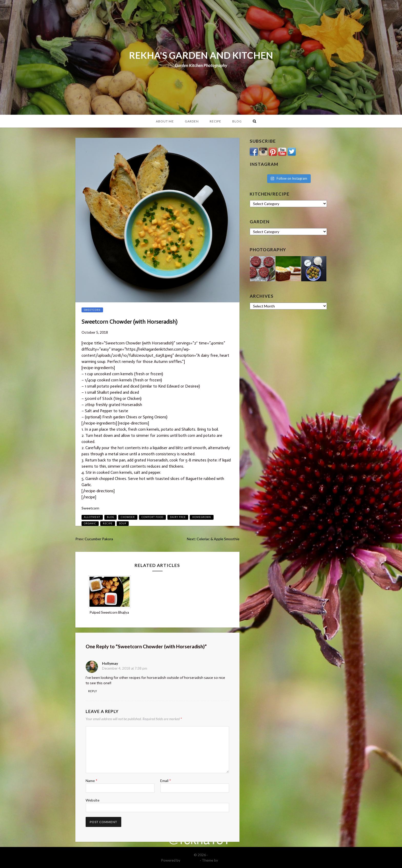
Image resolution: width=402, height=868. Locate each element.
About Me (165, 121)
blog (110, 517)
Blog (237, 121)
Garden (192, 121)
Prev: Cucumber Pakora (94, 539)
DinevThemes (230, 860)
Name (92, 781)
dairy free (178, 517)
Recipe (215, 121)
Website (93, 800)
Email (166, 781)
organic (90, 523)
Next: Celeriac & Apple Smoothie (213, 539)
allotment (92, 517)
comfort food (152, 517)
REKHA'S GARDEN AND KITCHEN (201, 55)
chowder (128, 517)
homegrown (202, 517)
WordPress (190, 860)
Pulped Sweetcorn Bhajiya (109, 612)
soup (123, 523)
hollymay (110, 663)
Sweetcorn (92, 310)
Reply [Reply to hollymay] (93, 691)
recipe (108, 523)
